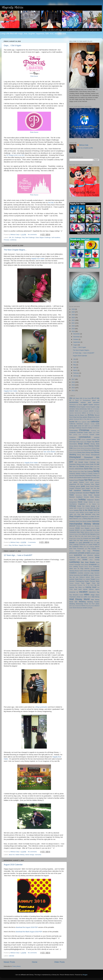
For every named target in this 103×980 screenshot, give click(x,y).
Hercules (86, 497)
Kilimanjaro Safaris (74, 512)
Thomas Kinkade (74, 583)
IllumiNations (73, 504)
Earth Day (76, 467)
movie (77, 528)
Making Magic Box (88, 519)
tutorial (85, 589)
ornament (86, 538)
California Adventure (76, 424)
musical (72, 530)
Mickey (87, 524)
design (80, 444)
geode (92, 482)
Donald (81, 462)
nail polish (83, 530)
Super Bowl (79, 579)
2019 (73, 329)
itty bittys (97, 508)
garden (75, 482)
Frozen (81, 480)
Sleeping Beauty (95, 569)
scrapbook (93, 564)
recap (97, 557)
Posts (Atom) (17, 966)
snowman (87, 573)
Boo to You (83, 419)
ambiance (97, 405)
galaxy (94, 480)
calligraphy (87, 424)
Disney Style (90, 452)
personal (86, 542)
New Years (80, 532)
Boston (92, 419)
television (72, 581)
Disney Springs (73, 453)
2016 (73, 382)
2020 (73, 326)
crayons (83, 440)
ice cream (97, 502)
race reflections (88, 555)
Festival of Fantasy (87, 474)
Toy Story (78, 587)
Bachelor (72, 413)
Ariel (89, 409)
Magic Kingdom (75, 516)
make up (81, 519)
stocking (97, 577)
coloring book (77, 435)
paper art (97, 540)
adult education (94, 402)
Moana (78, 526)
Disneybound (95, 455)
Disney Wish (81, 455)
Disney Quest (80, 450)
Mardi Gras (79, 521)
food (89, 477)
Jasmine (71, 510)
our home (92, 538)
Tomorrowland (73, 585)
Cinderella (73, 433)
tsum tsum (78, 589)
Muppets (87, 528)
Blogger (85, 975)
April (75, 367)
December (77, 334)
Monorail (83, 526)
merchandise (76, 524)
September (77, 342)
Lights (71, 514)
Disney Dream (77, 448)
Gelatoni (82, 482)
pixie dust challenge (89, 547)
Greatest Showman (75, 488)
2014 (73, 388)
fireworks (82, 475)
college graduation (41, 707)
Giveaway (87, 484)
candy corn (81, 426)
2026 (73, 309)
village (92, 595)
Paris (77, 543)
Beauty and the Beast (77, 415)
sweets (88, 579)
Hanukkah (86, 493)
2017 (73, 379)
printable (81, 553)
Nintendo (72, 534)
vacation (83, 592)
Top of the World (88, 585)
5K (13, 238)
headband (79, 497)
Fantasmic (72, 474)
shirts (71, 568)
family (96, 471)
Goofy (88, 486)
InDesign (73, 506)
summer (72, 579)
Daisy (78, 442)
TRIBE (71, 589)
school (86, 565)
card (86, 426)
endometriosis (79, 469)
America (72, 407)
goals (83, 486)
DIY (71, 462)
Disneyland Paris (95, 459)
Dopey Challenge (90, 462)
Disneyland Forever (84, 459)
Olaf (84, 534)
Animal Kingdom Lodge (93, 407)
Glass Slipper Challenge (43, 238)
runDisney (13, 240)
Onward (94, 536)
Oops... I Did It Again (12, 46)
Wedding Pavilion (93, 602)
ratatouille (91, 557)
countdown (73, 439)
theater (87, 581)
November (77, 337)
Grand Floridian (95, 486)
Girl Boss (15, 545)
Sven (84, 579)
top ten (97, 585)
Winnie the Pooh (89, 604)
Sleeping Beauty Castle (76, 571)
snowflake (81, 573)
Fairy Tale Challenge (28, 238)
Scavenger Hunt (79, 565)
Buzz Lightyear (82, 422)
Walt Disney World (79, 599)
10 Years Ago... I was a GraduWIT (18, 555)
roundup (97, 560)
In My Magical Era (93, 504)
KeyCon (96, 510)
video (87, 594)
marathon (72, 521)
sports (86, 575)
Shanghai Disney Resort (85, 567)
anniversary (83, 409)
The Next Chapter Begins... (15, 250)
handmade (79, 493)
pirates (90, 545)
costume (97, 437)
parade (72, 542)
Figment (77, 476)
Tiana (83, 583)
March (75, 370)
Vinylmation (73, 597)
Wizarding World (90, 606)
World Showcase (78, 608)
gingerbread (73, 484)
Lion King (77, 514)
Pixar (81, 547)
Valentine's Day (94, 592)
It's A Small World (88, 508)
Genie (87, 482)
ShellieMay (96, 567)
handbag (72, 493)
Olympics (93, 534)
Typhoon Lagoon (94, 589)
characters (84, 428)
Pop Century (92, 549)
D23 (98, 439)
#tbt (71, 398)
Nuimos (76, 534)
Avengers (97, 411)
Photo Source (34, 76)
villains (97, 595)
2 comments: (32, 542)
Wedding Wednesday (76, 604)
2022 (73, 320)
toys (84, 587)
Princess (7, 240)
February (76, 373)
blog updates (83, 417)
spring (90, 575)
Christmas (84, 430)
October (76, 339)
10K (10, 238)
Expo (95, 469)
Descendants (73, 444)
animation (72, 409)
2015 (73, 385)
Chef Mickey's (96, 428)
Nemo (94, 530)
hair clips (97, 488)
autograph (86, 411)
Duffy (92, 464)
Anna (77, 409)
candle (97, 424)
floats (98, 476)
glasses (78, 486)
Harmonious (79, 495)
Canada (92, 424)
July (75, 359)
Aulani (77, 411)
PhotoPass (82, 545)
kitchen (82, 512)
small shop (87, 571)
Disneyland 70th (74, 459)
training (88, 587)
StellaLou (82, 577)
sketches (87, 569)
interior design (30, 855)
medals (89, 521)
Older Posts (59, 962)
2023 (73, 318)
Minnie (96, 524)
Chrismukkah (74, 431)
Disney (87, 444)
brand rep (97, 419)
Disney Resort (88, 450)
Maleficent (97, 519)
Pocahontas (81, 549)
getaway (97, 482)
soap (92, 573)
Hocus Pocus (73, 500)
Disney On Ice (73, 450)
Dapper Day (91, 442)
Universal (72, 592)
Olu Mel (87, 534)
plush (71, 549)
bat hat (89, 413)
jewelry (76, 510)
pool (86, 549)
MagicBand (85, 517)
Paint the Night (78, 540)
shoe (75, 569)
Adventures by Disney (76, 405)
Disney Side (96, 450)
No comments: (33, 235)
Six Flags (81, 569)
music (97, 528)
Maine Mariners (74, 519)
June (75, 362)
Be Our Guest (95, 413)
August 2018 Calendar (13, 865)
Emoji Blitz (96, 467)
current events (91, 439)
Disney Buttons (74, 446)
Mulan (82, 528)
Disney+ (88, 455)
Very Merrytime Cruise (76, 595)
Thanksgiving (80, 581)
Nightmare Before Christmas (92, 532)
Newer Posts (9, 962)
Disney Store (81, 452)
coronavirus (85, 437)
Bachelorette (78, 413)
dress (88, 464)
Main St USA (95, 517)
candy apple (73, 426)
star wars (76, 577)
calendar (11, 956)
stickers (88, 577)
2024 (73, 315)
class (90, 433)
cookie (97, 435)
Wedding (82, 602)
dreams (83, 464)
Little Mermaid (86, 514)
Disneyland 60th (92, 457)
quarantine (78, 555)
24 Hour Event (87, 398)
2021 (73, 323)
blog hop (76, 417)
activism (83, 402)
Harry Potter (88, 495)
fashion (78, 473)
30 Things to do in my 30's (15, 155)
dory (98, 462)
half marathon (56, 238)
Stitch (93, 577)
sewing (75, 566)
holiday (82, 499)
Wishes (84, 606)
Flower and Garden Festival (78, 477)
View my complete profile (85, 148)
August (76, 345)
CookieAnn (72, 437)
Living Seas (96, 514)
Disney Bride (95, 444)
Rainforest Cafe (74, 557)
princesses (73, 553)
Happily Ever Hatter (38, 259)
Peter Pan (93, 543)
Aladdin (91, 405)
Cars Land (91, 426)
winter (97, 604)
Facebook (75, 472)
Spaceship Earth (79, 575)
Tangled (93, 579)
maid (90, 517)
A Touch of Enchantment (82, 400)
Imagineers (82, 504)
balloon (84, 413)
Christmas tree (95, 431)
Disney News (96, 448)
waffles (85, 597)
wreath (85, 608)
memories (38, 855)
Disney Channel (83, 446)
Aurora (81, 411)
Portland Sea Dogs (83, 551)
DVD (95, 464)
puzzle (71, 555)
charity (90, 428)
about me (12, 855)
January (76, 376)
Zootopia (90, 608)
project (88, 553)
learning (86, 512)
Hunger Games (88, 502)
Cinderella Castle (82, 433)
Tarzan (98, 579)
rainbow (97, 555)
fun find (88, 480)
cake (88, 422)
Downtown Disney (75, 464)
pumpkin (93, 553)
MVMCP (77, 530)
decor (97, 442)
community (85, 435)
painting (86, 540)
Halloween (87, 490)
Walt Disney (95, 597)
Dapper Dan (83, 442)
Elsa (92, 467)
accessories (74, 402)
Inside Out (81, 506)
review (85, 559)
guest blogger (86, 488)
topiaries (72, 587)
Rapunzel (84, 557)
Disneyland (75, 457)
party (81, 543)
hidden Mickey (20, 855)
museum (93, 528)
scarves (72, 565)
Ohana (80, 534)
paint (71, 540)
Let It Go (97, 512)
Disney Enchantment (86, 448)
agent (85, 404)
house (80, 502)
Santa (98, 562)
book (88, 419)
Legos (91, 512)
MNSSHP (72, 526)
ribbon (91, 560)
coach (94, 433)
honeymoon (73, 502)
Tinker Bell (96, 583)
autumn (91, 411)
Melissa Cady (84, 145)
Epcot (86, 469)
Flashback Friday (91, 475)
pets (98, 543)
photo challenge (74, 545)
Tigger (88, 583)
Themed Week (95, 581)
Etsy (10, 545)
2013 (73, 390)
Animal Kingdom (81, 407)
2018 (73, 331)
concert (92, 435)
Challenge (18, 238)
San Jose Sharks (49, 452)
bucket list (73, 422)
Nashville (89, 530)
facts (79, 472)
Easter (82, 466)
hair (92, 488)
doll (76, 462)
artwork (72, 411)
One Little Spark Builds (85, 536)
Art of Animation (95, 409)
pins (87, 545)
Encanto (72, 469)
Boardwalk (76, 419)
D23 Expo (73, 442)
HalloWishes (96, 491)
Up (77, 592)
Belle (86, 415)
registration (73, 560)
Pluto (75, 549)
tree (98, 587)
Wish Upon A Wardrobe (75, 606)
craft (79, 439)
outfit (97, 538)
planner (97, 547)
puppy (98, 553)
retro (79, 560)
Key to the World (86, 510)
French (76, 480)
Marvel (85, 521)
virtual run (80, 597)
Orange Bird (80, 538)
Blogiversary (92, 417)
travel (94, 587)
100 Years (76, 398)
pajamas (91, 540)
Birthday (91, 415)
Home (35, 962)
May (75, 365)
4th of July (95, 398)
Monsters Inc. (90, 526)
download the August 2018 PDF (27, 927)
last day (51, 203)
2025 (73, 312)
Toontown (80, 585)
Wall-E (89, 597)
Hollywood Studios (93, 500)
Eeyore (87, 467)
